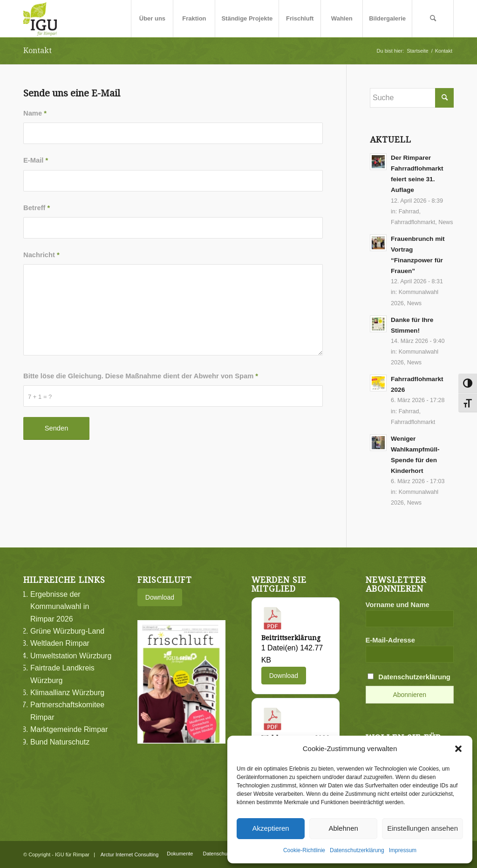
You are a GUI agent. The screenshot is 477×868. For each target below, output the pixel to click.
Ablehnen (343, 828)
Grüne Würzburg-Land (67, 631)
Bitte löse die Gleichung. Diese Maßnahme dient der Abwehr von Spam (141, 376)
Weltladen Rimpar (60, 643)
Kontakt (37, 51)
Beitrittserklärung (291, 638)
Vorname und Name (398, 605)
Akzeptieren (270, 828)
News (446, 222)
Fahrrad (409, 212)
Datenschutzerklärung (357, 850)
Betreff (37, 208)
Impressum (403, 850)
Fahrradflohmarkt (413, 222)
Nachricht (41, 255)
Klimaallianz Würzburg (67, 693)
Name (35, 113)
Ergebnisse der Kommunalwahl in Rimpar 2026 (60, 607)
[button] (458, 749)
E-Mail (36, 160)
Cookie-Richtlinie (304, 850)
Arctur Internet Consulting (130, 854)
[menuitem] (152, 19)
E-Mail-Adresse (390, 640)
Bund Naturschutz (60, 742)
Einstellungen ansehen (422, 828)
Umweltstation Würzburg (71, 656)
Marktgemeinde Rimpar (69, 729)
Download (160, 597)
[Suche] (433, 19)
